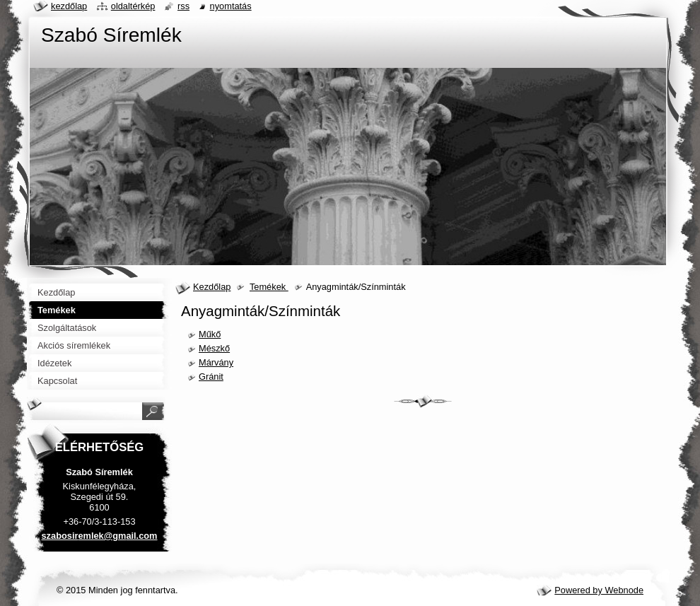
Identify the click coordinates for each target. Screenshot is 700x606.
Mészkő (214, 348)
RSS (183, 6)
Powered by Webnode (599, 590)
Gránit (211, 377)
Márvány (216, 362)
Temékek (269, 287)
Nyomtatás (231, 6)
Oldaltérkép (133, 6)
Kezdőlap (212, 287)
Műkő (210, 334)
